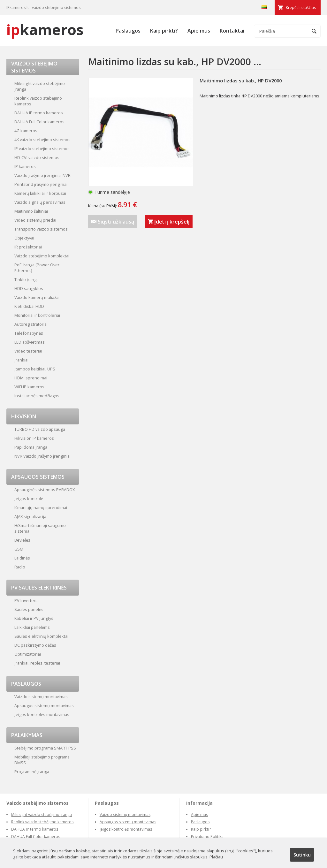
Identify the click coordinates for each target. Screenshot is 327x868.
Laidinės (22, 558)
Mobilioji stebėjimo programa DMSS (42, 760)
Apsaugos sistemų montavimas (44, 705)
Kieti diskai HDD (29, 306)
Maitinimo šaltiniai (31, 211)
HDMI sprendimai (31, 378)
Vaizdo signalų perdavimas (40, 202)
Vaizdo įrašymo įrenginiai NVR (42, 175)
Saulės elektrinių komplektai (41, 636)
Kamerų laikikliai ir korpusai (40, 193)
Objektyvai (24, 238)
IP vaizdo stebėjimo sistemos (42, 148)
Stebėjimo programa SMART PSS (45, 748)
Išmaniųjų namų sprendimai (41, 507)
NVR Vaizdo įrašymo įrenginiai (42, 456)
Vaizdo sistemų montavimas (41, 697)
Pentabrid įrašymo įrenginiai (41, 184)
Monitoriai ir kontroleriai (37, 315)
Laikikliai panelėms (32, 627)
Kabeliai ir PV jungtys (34, 618)
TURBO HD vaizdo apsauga (40, 429)
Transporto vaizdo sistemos (41, 229)
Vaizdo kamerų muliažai (37, 297)
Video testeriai (28, 351)
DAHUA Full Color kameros (39, 122)
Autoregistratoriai (31, 324)
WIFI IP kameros (29, 387)
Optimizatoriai (28, 654)
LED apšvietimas (30, 342)
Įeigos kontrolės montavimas (42, 714)
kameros (45, 30)
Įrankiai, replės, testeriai (37, 663)
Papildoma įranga (31, 447)
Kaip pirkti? (164, 31)
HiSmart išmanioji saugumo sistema (40, 528)
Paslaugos (128, 31)
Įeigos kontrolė (29, 499)
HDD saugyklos (29, 288)
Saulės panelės (29, 609)
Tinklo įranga (27, 279)
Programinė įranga (32, 772)
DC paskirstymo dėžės (35, 645)
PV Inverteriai (27, 600)
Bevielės (22, 540)
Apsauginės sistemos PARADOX (45, 490)
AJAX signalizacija (30, 516)
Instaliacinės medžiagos (37, 396)
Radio (20, 567)
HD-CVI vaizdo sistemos (37, 157)
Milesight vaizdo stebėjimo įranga (40, 86)
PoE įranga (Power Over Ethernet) (37, 268)
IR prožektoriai (28, 247)
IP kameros (25, 166)
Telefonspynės (29, 333)
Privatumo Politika (207, 837)
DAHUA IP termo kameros (39, 113)
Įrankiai (21, 360)
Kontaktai (232, 31)
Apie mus (199, 31)
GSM (19, 549)
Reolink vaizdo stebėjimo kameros (38, 101)
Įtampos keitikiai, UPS (35, 369)
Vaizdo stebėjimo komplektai (42, 256)
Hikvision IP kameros (34, 438)
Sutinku (302, 855)
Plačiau (216, 857)
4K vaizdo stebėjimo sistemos (42, 140)
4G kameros (26, 131)
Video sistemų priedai (35, 220)
